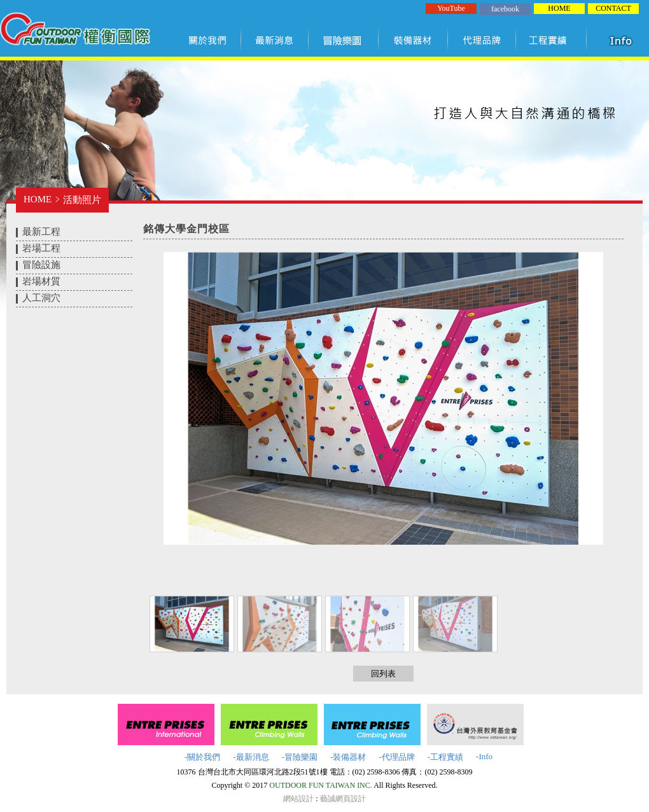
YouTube (451, 8)
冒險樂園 (344, 40)
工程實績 (554, 40)
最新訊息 (275, 40)
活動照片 (82, 200)
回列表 (383, 674)
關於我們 (210, 40)
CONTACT (613, 8)
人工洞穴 (41, 298)
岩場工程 (41, 248)
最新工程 (41, 232)
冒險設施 (41, 265)
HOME (559, 8)
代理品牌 (482, 40)
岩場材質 (41, 281)
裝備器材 (414, 40)
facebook (505, 9)
